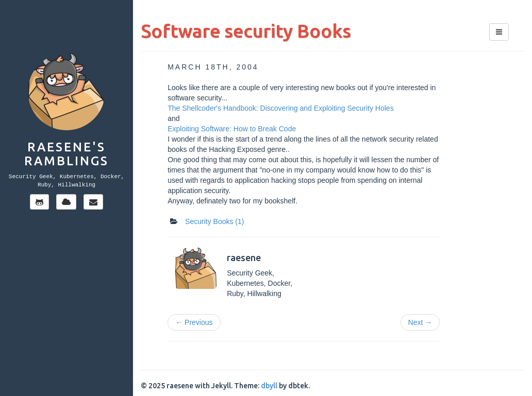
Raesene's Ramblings (66, 154)
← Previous (194, 322)
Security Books (214, 221)
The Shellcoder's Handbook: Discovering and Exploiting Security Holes (280, 108)
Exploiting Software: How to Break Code (232, 129)
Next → (420, 322)
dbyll (269, 386)
